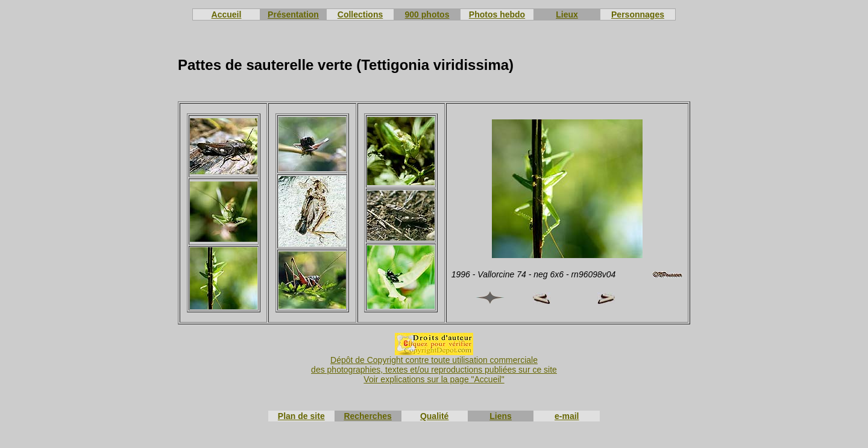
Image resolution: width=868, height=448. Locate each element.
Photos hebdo (497, 14)
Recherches (367, 416)
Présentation (293, 14)
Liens (501, 416)
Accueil (227, 14)
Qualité (434, 416)
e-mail (567, 416)
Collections (360, 14)
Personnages (638, 14)
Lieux (567, 14)
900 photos (427, 14)
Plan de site (301, 416)
